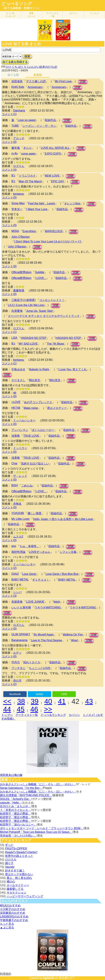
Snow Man (18, 203)
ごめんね (27, 486)
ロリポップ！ (67, 978)
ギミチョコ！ (41, 580)
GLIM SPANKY (21, 634)
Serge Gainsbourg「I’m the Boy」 (21, 788)
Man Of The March (30, 181)
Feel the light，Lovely (42, 203)
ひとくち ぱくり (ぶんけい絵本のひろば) (32, 67)
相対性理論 (18, 552)
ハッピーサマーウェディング (25, 896)
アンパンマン (20, 430)
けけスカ (11, 860)
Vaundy (10, 867)
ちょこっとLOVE (40, 668)
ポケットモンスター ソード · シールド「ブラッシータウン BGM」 (42, 828)
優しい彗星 (35, 513)
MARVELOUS (54, 231)
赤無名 (17, 504)
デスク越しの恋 (36, 81)
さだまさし (18, 380)
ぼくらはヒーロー (43, 430)
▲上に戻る (7, 928)
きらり (28, 148)
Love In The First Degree (47, 640)
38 (21, 701)
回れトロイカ (32, 662)
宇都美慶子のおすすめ (14, 920)
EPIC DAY (58, 181)
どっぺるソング (17, 4)
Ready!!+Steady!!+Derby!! (21, 852)
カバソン (73, 13)
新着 (31, 15)
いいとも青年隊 (21, 607)
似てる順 (13, 75)
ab (15, 393)
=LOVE (16, 402)
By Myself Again (44, 635)
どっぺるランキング (53, 715)
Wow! (74, 640)
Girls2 (15, 574)
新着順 (38, 75)
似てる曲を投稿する (15, 62)
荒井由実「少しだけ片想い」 (18, 836)
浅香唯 (16, 436)
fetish (57, 602)
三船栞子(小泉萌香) (24, 300)
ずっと (9, 845)
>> (48, 709)
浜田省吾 (17, 81)
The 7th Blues (55, 344)
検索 (27, 56)
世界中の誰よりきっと (19, 856)
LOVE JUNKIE (35, 602)
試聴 (83, 82)
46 (34, 709)
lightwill (49, 978)
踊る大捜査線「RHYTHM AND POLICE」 (26, 795)
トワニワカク (27, 176)
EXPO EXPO (53, 154)
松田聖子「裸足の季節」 (15, 814)
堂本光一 (17, 209)
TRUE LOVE (31, 436)
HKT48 (16, 408)
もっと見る (7, 924)
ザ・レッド (20, 476)
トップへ (7, 715)
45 (21, 709)
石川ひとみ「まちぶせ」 (15, 806)
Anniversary (35, 87)
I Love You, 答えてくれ (72, 369)
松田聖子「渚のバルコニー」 (18, 825)
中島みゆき (18, 369)
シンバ (17, 592)
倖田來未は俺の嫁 (11, 775)
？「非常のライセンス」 (15, 810)
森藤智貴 (19, 290)
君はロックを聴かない (19, 874)
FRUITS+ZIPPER (16, 849)
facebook (15, 694)
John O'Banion (21, 237)
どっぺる (10, 15)
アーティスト (52, 15)
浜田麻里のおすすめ (13, 913)
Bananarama (19, 640)
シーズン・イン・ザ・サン (39, 126)
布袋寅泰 (17, 602)
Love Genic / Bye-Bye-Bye (62, 574)
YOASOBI (18, 513)
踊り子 (9, 863)
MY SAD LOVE (28, 344)
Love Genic (29, 574)
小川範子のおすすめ (13, 909)
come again (28, 154)
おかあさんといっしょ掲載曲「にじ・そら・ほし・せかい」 (38, 784)
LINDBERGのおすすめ (14, 917)
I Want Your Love (37, 209)
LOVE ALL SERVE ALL (55, 148)
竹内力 (16, 662)
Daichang (19, 110)
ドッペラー (20, 448)
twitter (40, 694)
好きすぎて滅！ (15, 871)
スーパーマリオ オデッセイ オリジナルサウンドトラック (44, 316)
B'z (13, 175)
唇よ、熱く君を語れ (19, 878)
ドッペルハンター (24, 420)
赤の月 (17, 680)
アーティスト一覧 (27, 715)
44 (7, 709)
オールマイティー (18, 885)
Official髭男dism (21, 272)
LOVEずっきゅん (40, 552)
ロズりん (19, 166)
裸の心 (11, 882)
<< (7, 701)
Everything (29, 231)
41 (62, 701)
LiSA (14, 338)
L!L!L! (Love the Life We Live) (26, 305)
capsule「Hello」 (11, 803)
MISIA (15, 231)
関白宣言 (35, 380)
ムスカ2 (18, 537)
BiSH (15, 485)
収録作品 (50, 120)
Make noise (31, 408)
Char (14, 463)
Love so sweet (27, 120)
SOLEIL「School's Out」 (16, 799)
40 (48, 701)
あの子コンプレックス (38, 402)
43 (89, 701)
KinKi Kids (18, 87)
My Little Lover (21, 519)
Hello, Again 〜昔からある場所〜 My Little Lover (63, 519)
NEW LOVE (52, 176)
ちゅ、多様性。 (29, 546)
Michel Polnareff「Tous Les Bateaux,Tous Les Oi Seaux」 (36, 832)
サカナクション (16, 893)
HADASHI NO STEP (34, 338)
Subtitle (40, 272)
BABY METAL (20, 580)
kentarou (19, 194)
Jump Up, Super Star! (40, 311)
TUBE (15, 126)
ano (14, 546)
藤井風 (16, 148)
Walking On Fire (73, 635)
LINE (64, 694)
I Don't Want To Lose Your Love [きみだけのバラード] (48, 242)
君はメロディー (57, 408)
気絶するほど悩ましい (35, 464)
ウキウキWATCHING (48, 607)
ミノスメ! (94, 13)
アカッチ (19, 138)
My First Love (63, 81)
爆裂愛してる (15, 889)
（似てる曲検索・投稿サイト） (21, 8)
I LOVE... (41, 278)
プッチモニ (18, 668)
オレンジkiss (72, 203)
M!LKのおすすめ (10, 905)
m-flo (15, 153)
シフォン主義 (68, 552)
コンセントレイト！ (52, 300)
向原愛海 (17, 311)
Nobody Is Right (39, 369)
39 (35, 701)
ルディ (17, 653)
